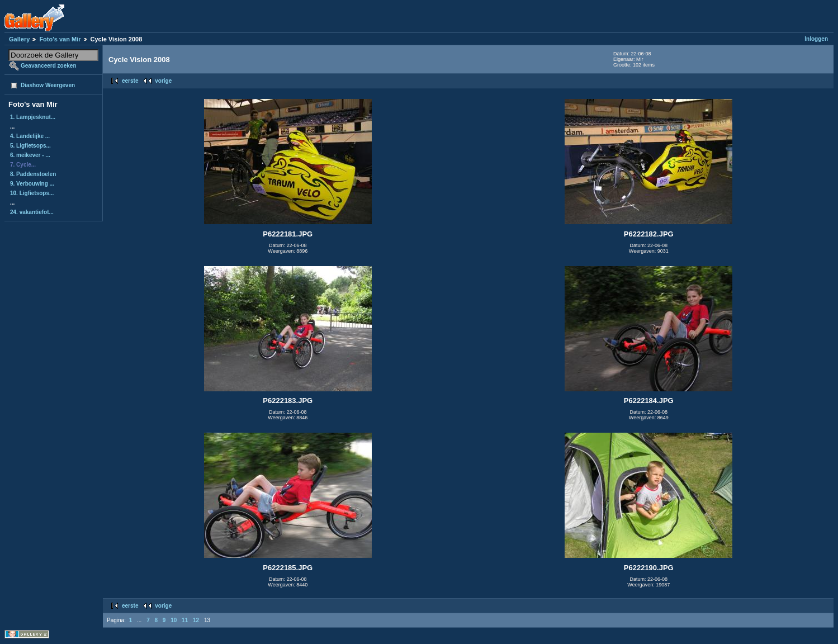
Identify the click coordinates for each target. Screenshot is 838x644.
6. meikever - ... (30, 155)
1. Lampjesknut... (33, 117)
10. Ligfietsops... (32, 193)
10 (174, 620)
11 (185, 620)
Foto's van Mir (60, 39)
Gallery (19, 39)
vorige (163, 81)
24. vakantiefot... (32, 212)
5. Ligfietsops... (30, 146)
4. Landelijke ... (30, 136)
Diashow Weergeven (48, 85)
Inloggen (816, 39)
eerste (130, 81)
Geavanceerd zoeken (49, 66)
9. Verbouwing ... (32, 184)
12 (196, 620)
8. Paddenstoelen (33, 174)
